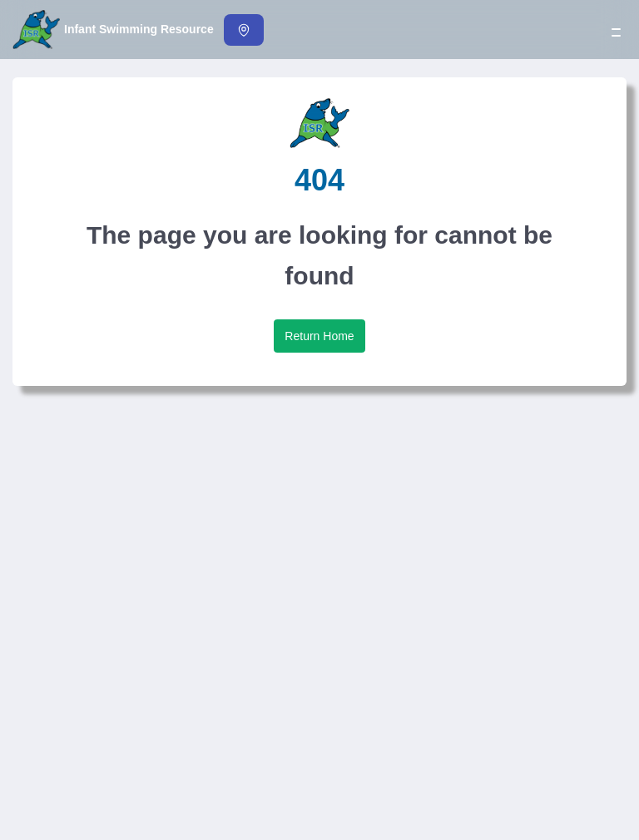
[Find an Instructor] (244, 30)
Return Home (319, 336)
